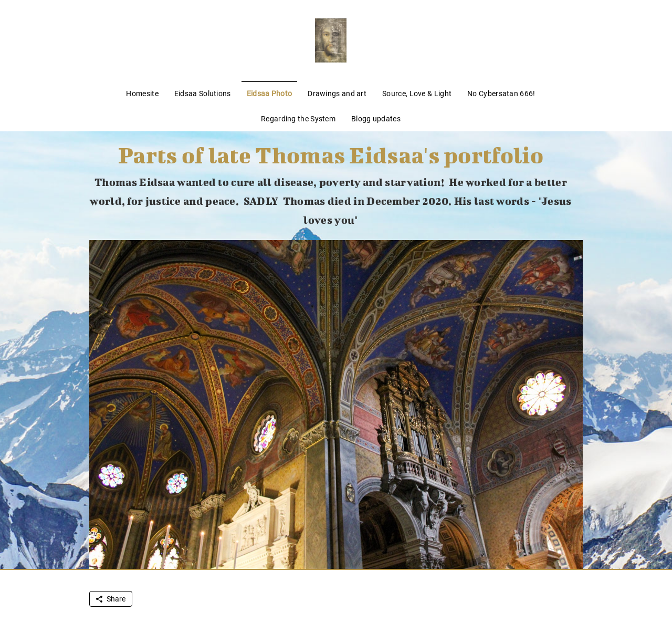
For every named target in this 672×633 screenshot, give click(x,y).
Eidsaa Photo (270, 94)
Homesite (142, 94)
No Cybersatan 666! (501, 94)
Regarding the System (298, 119)
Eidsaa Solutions (203, 94)
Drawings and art (337, 94)
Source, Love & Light (417, 94)
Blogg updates (376, 119)
